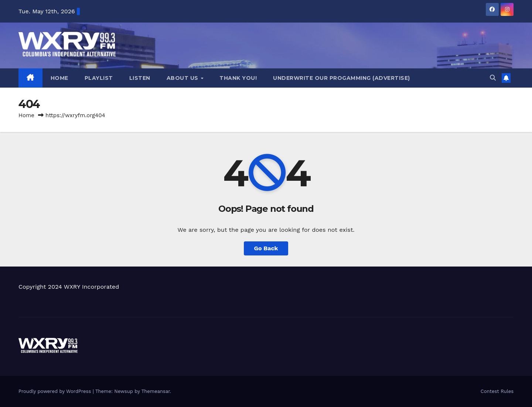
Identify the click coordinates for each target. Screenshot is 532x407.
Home (59, 78)
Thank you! (238, 78)
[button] (493, 78)
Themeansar (156, 391)
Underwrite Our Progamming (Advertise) (342, 78)
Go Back (266, 248)
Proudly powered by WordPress (56, 391)
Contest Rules (497, 391)
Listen (140, 78)
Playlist (99, 78)
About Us (183, 78)
